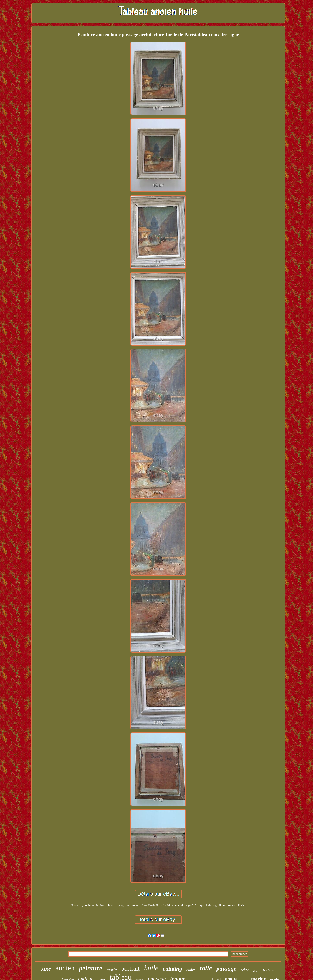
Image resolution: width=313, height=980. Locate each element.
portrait (130, 968)
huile (151, 968)
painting (172, 969)
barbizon (269, 970)
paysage (226, 969)
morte (112, 970)
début (256, 971)
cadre (191, 970)
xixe (46, 969)
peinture (91, 968)
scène (245, 970)
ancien (65, 968)
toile (206, 968)
